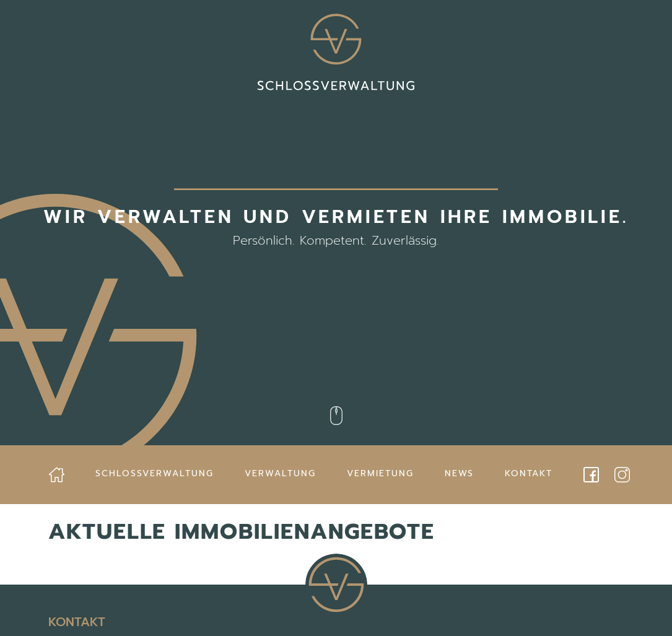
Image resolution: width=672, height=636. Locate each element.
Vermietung (380, 473)
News (459, 473)
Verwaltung (280, 473)
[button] (27, 609)
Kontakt (529, 473)
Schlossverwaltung (155, 473)
